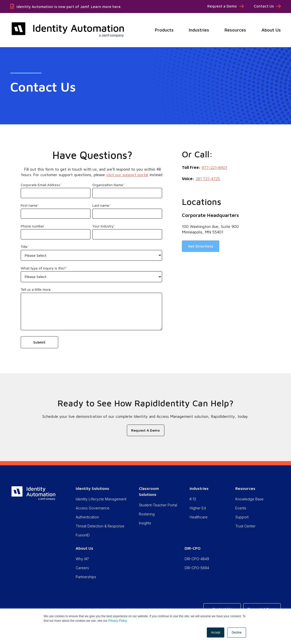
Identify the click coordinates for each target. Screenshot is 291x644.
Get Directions (201, 246)
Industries (199, 30)
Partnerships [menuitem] (86, 577)
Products (164, 30)
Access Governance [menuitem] (93, 508)
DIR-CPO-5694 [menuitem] (197, 568)
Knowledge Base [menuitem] (249, 499)
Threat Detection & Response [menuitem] (100, 526)
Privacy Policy (117, 621)
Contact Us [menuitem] (264, 6)
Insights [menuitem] (145, 523)
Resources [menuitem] (245, 488)
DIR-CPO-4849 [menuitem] (197, 559)
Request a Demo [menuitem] (222, 6)
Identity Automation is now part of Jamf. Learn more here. (69, 7)
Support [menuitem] (242, 517)
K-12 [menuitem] (193, 499)
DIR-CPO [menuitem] (193, 548)
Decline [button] (237, 632)
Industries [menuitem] (199, 488)
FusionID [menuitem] (83, 535)
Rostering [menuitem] (147, 514)
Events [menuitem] (241, 508)
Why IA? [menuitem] (82, 559)
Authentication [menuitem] (87, 517)
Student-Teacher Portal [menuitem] (158, 505)
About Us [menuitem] (84, 548)
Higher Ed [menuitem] (198, 508)
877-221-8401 (214, 167)
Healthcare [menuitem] (199, 517)
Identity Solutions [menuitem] (92, 488)
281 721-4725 (208, 179)
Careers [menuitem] (82, 568)
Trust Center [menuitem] (245, 526)
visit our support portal (127, 175)
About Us (271, 30)
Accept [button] (216, 632)
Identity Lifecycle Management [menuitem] (101, 499)
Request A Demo (145, 430)
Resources (235, 30)
